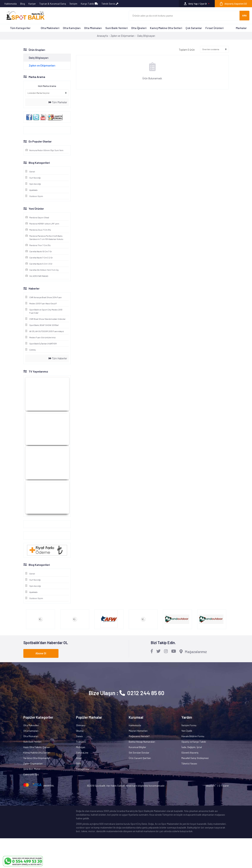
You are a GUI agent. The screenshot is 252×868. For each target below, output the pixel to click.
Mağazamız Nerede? (139, 736)
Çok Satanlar (194, 28)
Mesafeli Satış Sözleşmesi (195, 758)
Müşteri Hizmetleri (138, 731)
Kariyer (32, 4)
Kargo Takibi (89, 4)
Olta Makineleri (50, 28)
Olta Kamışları (72, 28)
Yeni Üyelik (187, 731)
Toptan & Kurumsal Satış (53, 4)
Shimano (81, 725)
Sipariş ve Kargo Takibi (194, 742)
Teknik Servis (110, 4)
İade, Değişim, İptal (192, 747)
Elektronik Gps (31, 774)
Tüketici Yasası (189, 763)
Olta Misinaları (93, 28)
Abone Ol (41, 653)
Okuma (80, 731)
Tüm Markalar (58, 102)
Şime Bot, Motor (32, 769)
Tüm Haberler (58, 358)
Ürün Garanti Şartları (140, 758)
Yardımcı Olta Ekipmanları (37, 758)
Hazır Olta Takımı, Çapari (37, 747)
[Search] (184, 16)
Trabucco (81, 742)
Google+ (30, 524)
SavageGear (83, 769)
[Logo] (24, 16)
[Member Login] (197, 4)
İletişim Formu (189, 725)
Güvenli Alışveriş (190, 753)
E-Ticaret (224, 786)
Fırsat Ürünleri (215, 28)
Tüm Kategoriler (20, 28)
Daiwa (79, 736)
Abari (79, 758)
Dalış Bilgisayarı (146, 36)
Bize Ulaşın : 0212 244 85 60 (127, 693)
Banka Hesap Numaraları (142, 742)
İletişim (73, 4)
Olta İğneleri (139, 28)
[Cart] (233, 4)
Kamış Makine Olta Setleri (166, 28)
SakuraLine (82, 753)
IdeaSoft (211, 786)
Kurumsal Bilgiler (137, 747)
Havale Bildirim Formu (193, 736)
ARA (244, 15)
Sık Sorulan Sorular (139, 753)
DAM (78, 763)
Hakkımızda (11, 4)
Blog (23, 4)
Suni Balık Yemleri (117, 28)
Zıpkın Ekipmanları (33, 763)
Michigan (81, 747)
